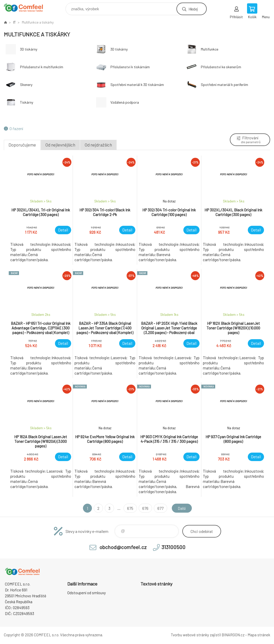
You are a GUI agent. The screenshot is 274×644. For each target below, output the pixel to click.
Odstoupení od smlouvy (87, 593)
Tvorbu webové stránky (190, 635)
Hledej (193, 9)
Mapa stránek (259, 635)
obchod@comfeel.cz (123, 547)
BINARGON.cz (233, 635)
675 (129, 508)
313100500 (173, 547)
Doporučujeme (22, 145)
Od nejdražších (98, 145)
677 (160, 508)
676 (145, 508)
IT (14, 22)
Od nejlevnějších (60, 145)
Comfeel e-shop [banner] (27, 8)
